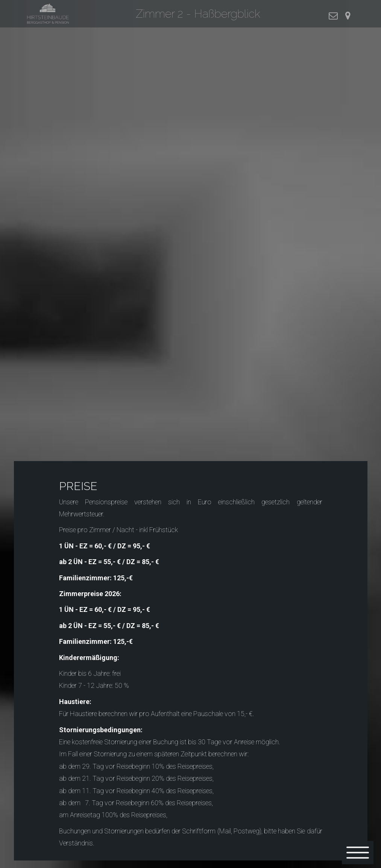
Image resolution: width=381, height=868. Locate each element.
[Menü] (358, 853)
